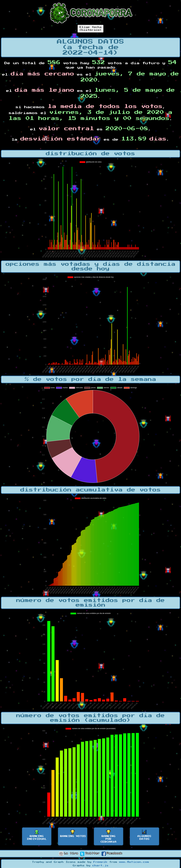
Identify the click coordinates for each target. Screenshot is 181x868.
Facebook (112, 853)
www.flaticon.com (134, 862)
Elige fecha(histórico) (90, 29)
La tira (68, 853)
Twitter (90, 853)
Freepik (100, 862)
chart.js (100, 866)
